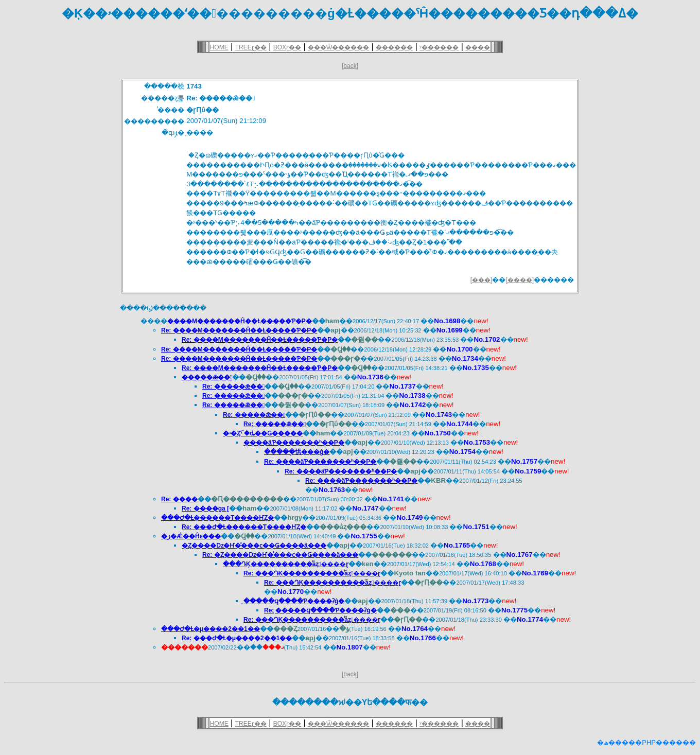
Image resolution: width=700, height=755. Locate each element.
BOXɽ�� (287, 47)
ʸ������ (439, 47)
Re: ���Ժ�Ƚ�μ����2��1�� (237, 638)
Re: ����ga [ (205, 508)
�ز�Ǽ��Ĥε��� (191, 536)
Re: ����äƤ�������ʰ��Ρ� (320, 462)
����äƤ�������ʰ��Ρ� (294, 443)
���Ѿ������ (338, 47)
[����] (520, 280)
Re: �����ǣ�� (233, 387)
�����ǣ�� (207, 377)
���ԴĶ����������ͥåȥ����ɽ (286, 564)
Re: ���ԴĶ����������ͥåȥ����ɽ (312, 573)
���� (478, 47)
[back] (350, 66)
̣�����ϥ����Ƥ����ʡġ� (294, 601)
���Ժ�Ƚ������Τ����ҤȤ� (217, 518)
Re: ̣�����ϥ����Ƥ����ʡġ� (320, 610)
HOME (219, 47)
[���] (482, 280)
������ (394, 47)
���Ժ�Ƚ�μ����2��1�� (211, 629)
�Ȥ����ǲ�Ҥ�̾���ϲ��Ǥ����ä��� (254, 546)
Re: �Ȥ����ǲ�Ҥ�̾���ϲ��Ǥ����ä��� (280, 555)
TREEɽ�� (251, 47)
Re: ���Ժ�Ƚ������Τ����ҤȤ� (244, 527)
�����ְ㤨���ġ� (297, 452)
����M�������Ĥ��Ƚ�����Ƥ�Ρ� (240, 321)
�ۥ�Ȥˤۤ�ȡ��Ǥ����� (263, 433)
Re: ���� (179, 499)
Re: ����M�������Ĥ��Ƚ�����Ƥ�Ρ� (239, 330)
